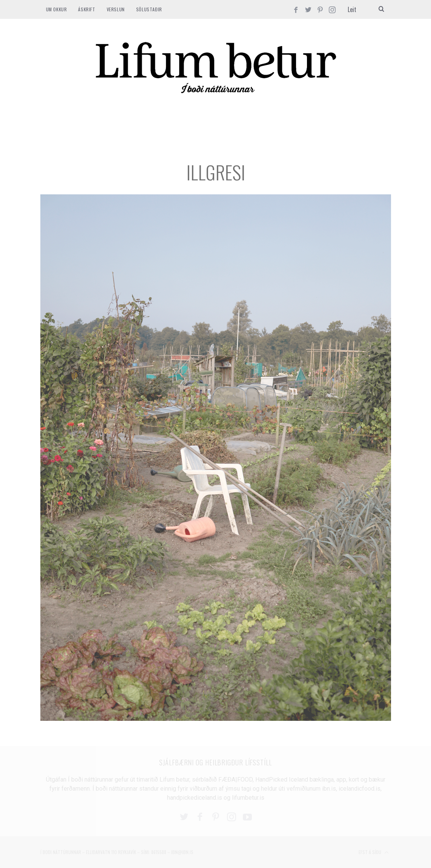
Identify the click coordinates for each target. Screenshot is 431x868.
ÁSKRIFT (87, 9)
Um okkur (57, 9)
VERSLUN (116, 9)
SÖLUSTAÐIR (149, 9)
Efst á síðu (374, 853)
